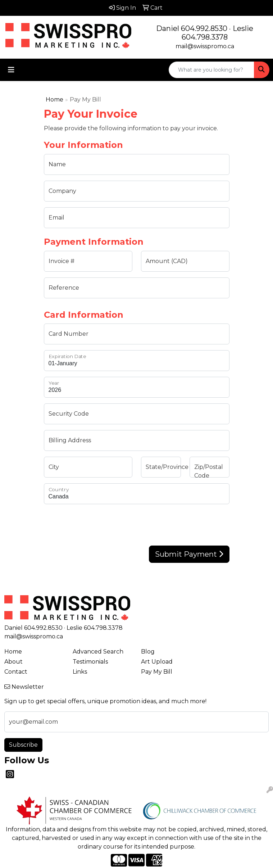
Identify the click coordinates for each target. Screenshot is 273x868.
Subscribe (23, 745)
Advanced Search (98, 652)
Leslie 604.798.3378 (217, 33)
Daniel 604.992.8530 (192, 28)
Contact (16, 672)
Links (80, 672)
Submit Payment (189, 554)
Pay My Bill (157, 672)
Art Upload (157, 662)
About (13, 662)
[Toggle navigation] (11, 70)
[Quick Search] (211, 70)
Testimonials (90, 662)
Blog (148, 652)
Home (54, 100)
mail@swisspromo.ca (205, 46)
